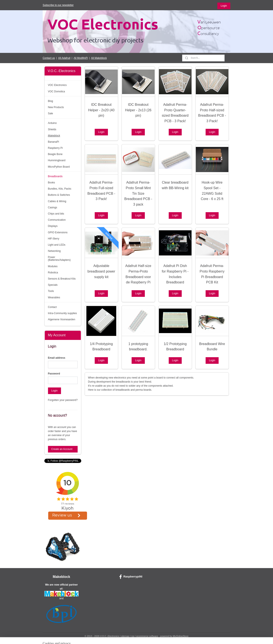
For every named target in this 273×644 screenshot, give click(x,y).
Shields (52, 129)
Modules (53, 266)
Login (224, 6)
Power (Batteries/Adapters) (59, 259)
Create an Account (62, 449)
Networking (54, 251)
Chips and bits (56, 214)
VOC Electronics (57, 85)
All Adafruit (64, 58)
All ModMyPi (81, 58)
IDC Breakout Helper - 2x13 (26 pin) (138, 110)
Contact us (49, 58)
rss (133, 636)
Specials (53, 285)
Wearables (54, 297)
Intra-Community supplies (62, 313)
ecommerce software (147, 636)
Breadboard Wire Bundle (212, 347)
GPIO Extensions (58, 232)
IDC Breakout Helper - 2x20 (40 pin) (101, 110)
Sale (51, 113)
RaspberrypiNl (131, 577)
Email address (57, 358)
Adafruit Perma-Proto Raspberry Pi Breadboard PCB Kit (212, 274)
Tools (51, 291)
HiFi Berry (54, 239)
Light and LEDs (57, 245)
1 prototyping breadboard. (138, 347)
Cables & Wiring (57, 201)
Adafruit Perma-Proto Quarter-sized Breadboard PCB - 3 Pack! (175, 113)
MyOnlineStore (181, 636)
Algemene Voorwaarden (62, 319)
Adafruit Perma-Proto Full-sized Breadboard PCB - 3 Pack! (101, 191)
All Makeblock (99, 58)
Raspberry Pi (55, 148)
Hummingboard (57, 160)
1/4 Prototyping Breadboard (101, 347)
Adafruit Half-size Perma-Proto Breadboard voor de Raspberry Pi (138, 274)
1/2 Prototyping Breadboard (175, 347)
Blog (51, 101)
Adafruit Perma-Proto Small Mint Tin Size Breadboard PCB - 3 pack (138, 193)
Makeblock (54, 136)
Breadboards (55, 176)
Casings (53, 207)
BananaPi (54, 142)
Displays (53, 226)
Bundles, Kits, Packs (60, 189)
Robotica (53, 273)
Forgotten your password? (63, 400)
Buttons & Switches (59, 195)
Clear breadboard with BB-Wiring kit (175, 185)
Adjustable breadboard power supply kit (101, 271)
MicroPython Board (59, 167)
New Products (56, 107)
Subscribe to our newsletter (58, 5)
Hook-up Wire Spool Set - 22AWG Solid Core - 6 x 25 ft (212, 191)
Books (52, 183)
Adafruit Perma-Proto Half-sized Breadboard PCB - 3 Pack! (212, 113)
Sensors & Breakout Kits (62, 279)
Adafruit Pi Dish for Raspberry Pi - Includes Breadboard (175, 274)
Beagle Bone (55, 154)
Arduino (52, 123)
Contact (52, 307)
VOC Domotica (57, 91)
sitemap (125, 636)
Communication (57, 220)
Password (54, 374)
